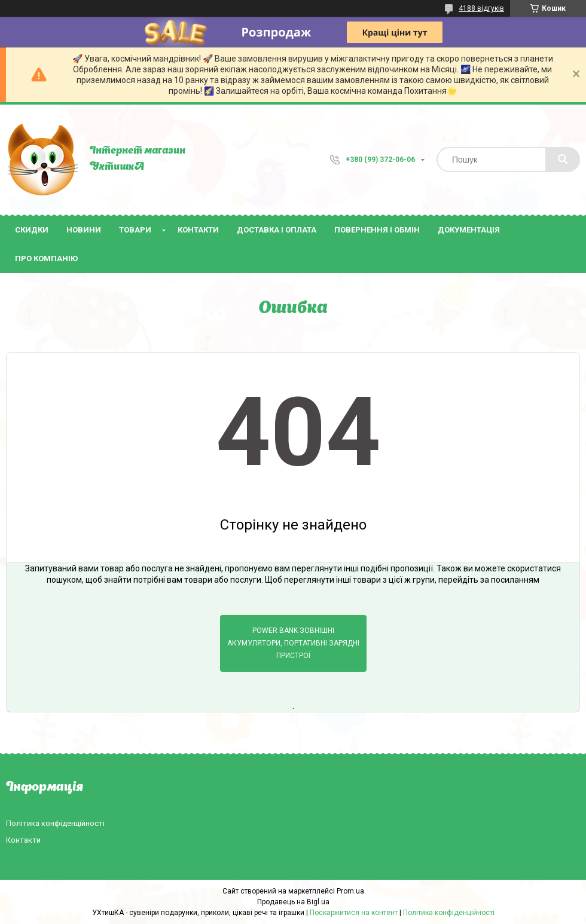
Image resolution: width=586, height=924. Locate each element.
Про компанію (46, 258)
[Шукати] (563, 160)
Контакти (198, 230)
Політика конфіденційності (55, 823)
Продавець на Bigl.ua (293, 902)
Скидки (32, 230)
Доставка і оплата (277, 230)
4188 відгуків (481, 8)
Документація (469, 230)
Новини (84, 230)
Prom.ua (350, 891)
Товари (135, 230)
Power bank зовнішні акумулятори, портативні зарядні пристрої (293, 643)
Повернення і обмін (377, 230)
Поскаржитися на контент (354, 913)
